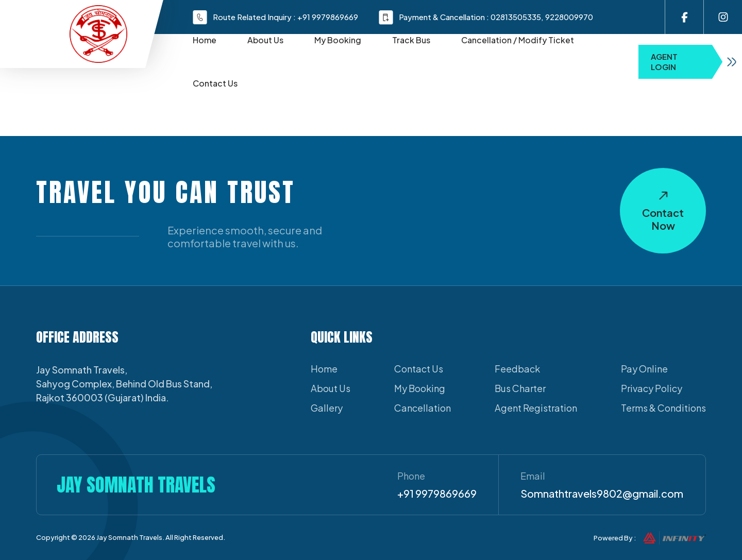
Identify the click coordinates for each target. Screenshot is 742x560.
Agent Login (696, 62)
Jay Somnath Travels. (130, 537)
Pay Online (644, 369)
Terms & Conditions (663, 408)
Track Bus (411, 40)
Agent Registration (536, 408)
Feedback (517, 369)
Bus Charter (520, 388)
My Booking (338, 40)
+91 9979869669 (328, 17)
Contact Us (215, 83)
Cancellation (423, 408)
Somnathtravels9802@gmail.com (602, 493)
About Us (265, 40)
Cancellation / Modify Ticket (518, 40)
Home (205, 40)
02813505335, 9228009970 (542, 17)
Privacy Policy (652, 388)
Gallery (327, 408)
